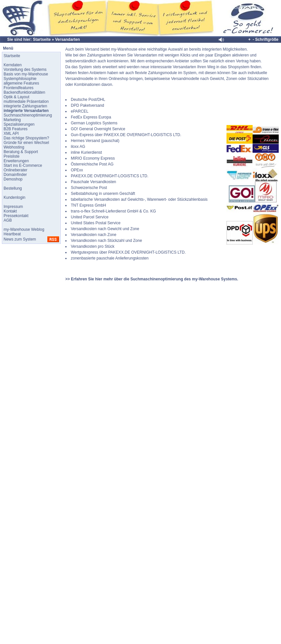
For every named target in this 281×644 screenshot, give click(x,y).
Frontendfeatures (18, 88)
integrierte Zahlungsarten (25, 106)
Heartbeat (12, 234)
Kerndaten (13, 65)
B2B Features (16, 129)
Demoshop (13, 179)
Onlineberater (16, 170)
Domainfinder (15, 175)
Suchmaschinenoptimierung (28, 115)
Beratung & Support (21, 152)
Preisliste (12, 156)
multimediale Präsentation (26, 102)
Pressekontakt (16, 216)
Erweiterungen (16, 161)
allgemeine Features (21, 83)
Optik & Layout (16, 97)
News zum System (20, 239)
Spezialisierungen (19, 124)
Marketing (12, 120)
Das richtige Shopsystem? (26, 138)
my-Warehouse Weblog (24, 229)
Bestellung (13, 188)
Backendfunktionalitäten (24, 92)
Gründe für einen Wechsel (26, 143)
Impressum (13, 207)
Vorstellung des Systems (25, 70)
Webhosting (14, 147)
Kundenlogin (15, 197)
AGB (8, 220)
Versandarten (68, 39)
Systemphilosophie (20, 79)
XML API (11, 134)
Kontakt (10, 211)
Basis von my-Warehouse (26, 74)
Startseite (42, 39)
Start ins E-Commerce (23, 165)
